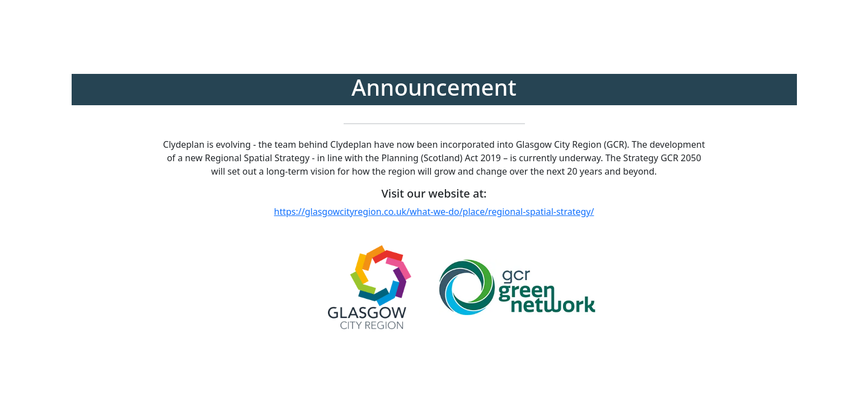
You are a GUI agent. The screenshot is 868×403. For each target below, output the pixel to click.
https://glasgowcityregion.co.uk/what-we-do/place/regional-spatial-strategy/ (434, 212)
